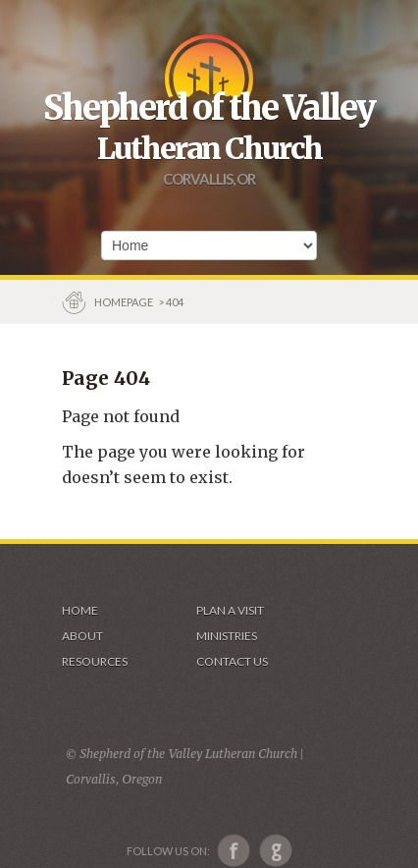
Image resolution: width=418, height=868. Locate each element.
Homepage (125, 302)
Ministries (227, 636)
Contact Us (232, 661)
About (82, 636)
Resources (95, 661)
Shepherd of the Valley (209, 108)
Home (80, 610)
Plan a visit (230, 610)
